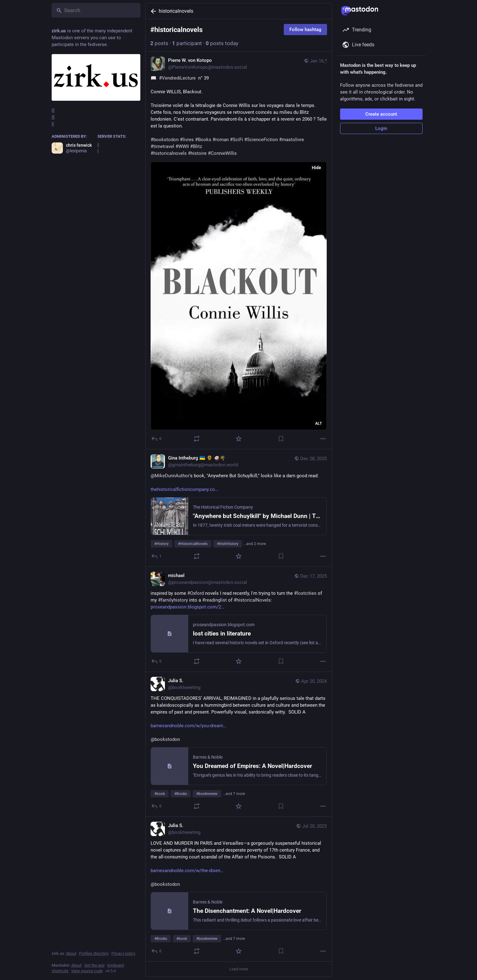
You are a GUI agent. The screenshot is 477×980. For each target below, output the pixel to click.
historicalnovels (176, 11)
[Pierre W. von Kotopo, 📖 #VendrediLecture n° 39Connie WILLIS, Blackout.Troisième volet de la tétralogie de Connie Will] (239, 250)
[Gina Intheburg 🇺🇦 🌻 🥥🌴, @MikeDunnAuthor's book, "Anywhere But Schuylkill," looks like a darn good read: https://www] (239, 508)
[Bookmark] (281, 439)
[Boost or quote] (196, 439)
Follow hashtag (305, 30)
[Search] (96, 10)
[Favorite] (239, 439)
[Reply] (157, 439)
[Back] (152, 11)
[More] (323, 439)
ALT (318, 423)
